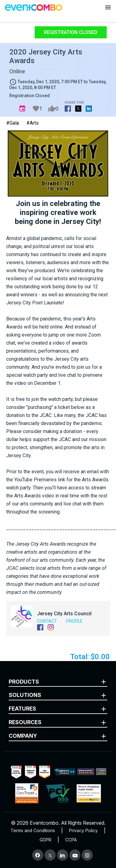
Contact (47, 621)
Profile (74, 621)
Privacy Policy (83, 830)
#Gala (13, 123)
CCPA (71, 840)
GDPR (45, 840)
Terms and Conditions (33, 830)
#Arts (32, 123)
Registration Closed (71, 32)
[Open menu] (108, 7)
